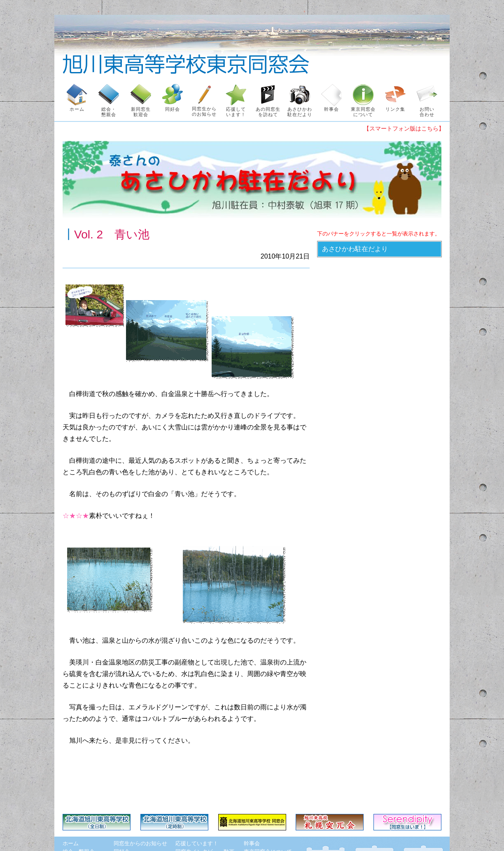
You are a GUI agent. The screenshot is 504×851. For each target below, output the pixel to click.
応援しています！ (197, 843)
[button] (379, 249)
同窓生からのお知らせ (140, 843)
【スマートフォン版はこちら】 (404, 128)
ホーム (71, 843)
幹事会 (252, 843)
